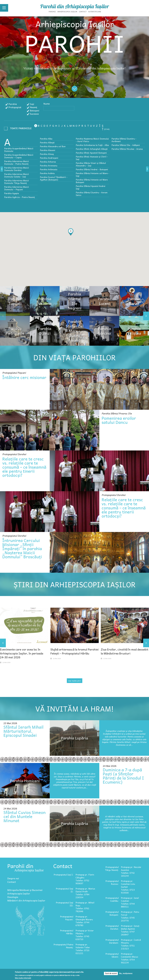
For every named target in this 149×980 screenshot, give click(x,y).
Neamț (34, 107)
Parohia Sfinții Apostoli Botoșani (91, 153)
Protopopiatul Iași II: (65, 890)
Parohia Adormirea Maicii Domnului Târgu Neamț (17, 182)
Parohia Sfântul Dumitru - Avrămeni (124, 140)
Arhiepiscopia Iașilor (67, 12)
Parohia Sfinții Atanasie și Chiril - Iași (92, 158)
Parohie (13, 104)
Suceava (34, 114)
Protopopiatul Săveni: (112, 955)
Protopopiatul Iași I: (63, 875)
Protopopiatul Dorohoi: (112, 927)
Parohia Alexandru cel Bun (53, 146)
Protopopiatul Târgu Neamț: (112, 868)
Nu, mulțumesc (126, 973)
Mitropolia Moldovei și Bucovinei (25, 890)
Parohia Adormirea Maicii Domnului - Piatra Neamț (17, 162)
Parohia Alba (46, 139)
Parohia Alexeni (48, 150)
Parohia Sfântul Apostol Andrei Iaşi (91, 187)
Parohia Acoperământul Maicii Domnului (19, 150)
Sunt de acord (111, 973)
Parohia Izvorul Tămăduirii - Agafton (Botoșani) (54, 178)
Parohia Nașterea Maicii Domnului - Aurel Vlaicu (92, 140)
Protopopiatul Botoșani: (112, 913)
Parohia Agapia (12, 193)
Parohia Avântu (47, 173)
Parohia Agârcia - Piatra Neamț (19, 197)
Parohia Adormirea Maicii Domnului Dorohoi (17, 169)
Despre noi (13, 878)
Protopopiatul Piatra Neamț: (63, 946)
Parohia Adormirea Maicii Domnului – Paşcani (17, 188)
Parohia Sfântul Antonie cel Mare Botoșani (92, 181)
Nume (47, 104)
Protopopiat (15, 107)
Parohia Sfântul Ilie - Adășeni (126, 145)
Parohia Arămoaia (49, 169)
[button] (71, 232)
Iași (32, 104)
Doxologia (13, 897)
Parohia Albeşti (47, 142)
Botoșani (35, 110)
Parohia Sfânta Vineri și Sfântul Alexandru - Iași (91, 164)
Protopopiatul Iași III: (65, 904)
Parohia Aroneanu (49, 166)
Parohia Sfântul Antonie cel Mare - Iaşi (92, 174)
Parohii (52, 12)
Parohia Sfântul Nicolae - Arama (127, 149)
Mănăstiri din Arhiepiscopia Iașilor (26, 900)
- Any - (19, 129)
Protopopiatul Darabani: (112, 941)
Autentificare (95, 12)
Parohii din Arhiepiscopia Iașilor (75, 6)
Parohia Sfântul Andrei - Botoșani (92, 169)
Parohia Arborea (48, 162)
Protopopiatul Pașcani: (67, 918)
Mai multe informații (23, 978)
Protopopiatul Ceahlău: (112, 899)
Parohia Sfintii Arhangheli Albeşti (92, 149)
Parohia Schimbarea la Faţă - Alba (92, 145)
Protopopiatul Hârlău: (67, 932)
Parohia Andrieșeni (49, 158)
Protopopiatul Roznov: (112, 882)
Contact (83, 12)
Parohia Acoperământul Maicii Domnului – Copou (19, 156)
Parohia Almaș (47, 154)
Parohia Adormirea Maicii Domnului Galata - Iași (17, 175)
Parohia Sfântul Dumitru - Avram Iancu (92, 194)
